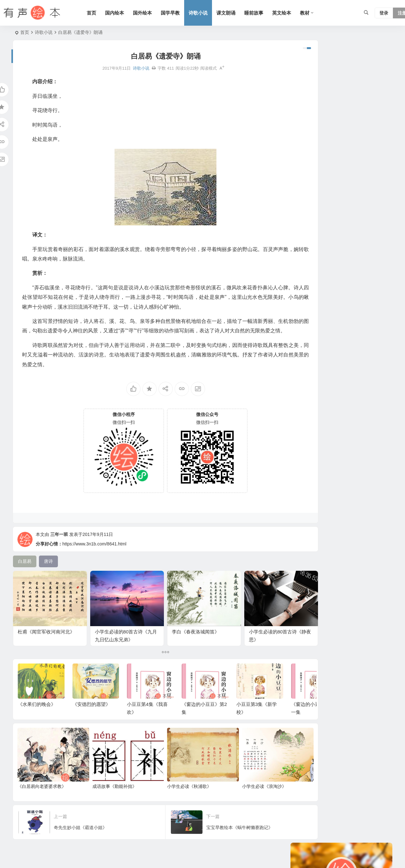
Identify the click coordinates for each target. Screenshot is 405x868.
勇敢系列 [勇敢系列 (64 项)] (363, 225)
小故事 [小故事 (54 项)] (327, 216)
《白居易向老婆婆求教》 (42, 793)
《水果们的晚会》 (37, 717)
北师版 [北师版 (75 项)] (303, 311)
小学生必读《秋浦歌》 (174, 793)
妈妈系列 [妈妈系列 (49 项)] (333, 292)
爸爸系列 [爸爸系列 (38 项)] (306, 206)
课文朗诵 (234, 13)
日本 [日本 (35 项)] (320, 197)
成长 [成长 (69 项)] (354, 282)
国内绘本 (123, 13)
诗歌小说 (206, 13)
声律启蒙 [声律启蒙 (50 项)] (329, 187)
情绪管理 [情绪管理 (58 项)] (335, 244)
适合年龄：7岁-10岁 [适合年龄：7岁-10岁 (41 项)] (317, 263)
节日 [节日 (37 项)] (301, 282)
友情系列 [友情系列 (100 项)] (348, 273)
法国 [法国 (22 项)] (301, 244)
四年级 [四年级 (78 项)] (303, 225)
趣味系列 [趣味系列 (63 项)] (306, 216)
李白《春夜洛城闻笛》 (182, 621)
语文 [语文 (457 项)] (316, 244)
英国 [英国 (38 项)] (352, 292)
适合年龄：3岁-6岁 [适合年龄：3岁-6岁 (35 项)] (315, 235)
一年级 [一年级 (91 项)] (369, 273)
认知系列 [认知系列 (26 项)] (325, 273)
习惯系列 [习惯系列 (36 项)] (348, 216)
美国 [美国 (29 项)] (344, 225)
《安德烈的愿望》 (91, 717)
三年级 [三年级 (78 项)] (303, 273)
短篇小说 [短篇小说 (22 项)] (329, 206)
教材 (313, 13)
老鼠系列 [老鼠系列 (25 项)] (325, 225)
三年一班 (59, 552)
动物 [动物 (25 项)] (352, 254)
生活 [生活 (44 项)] (339, 282)
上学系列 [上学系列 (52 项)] (371, 216)
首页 (100, 13)
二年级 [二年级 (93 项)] (303, 254)
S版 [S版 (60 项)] (366, 292)
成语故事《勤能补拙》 (107, 793)
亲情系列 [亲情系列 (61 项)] (306, 187)
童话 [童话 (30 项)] (348, 206)
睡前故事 (262, 13)
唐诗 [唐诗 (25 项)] (366, 263)
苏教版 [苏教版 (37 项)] (365, 206)
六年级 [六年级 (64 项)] (303, 197)
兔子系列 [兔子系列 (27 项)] (358, 244)
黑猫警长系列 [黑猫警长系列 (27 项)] (329, 254)
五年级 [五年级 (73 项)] (349, 263)
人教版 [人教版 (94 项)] (360, 197)
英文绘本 (290, 13)
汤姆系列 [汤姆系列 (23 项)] (344, 301)
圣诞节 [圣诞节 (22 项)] (322, 301)
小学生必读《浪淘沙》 (241, 793)
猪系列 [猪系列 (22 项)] (303, 301)
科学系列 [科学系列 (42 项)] (367, 301)
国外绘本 (151, 13)
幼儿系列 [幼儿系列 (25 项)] (320, 282)
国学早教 (178, 13)
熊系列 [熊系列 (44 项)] (372, 187)
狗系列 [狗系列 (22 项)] (366, 235)
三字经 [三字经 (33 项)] (347, 235)
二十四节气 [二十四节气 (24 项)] (308, 292)
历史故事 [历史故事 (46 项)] (339, 197)
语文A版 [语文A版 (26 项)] (352, 187)
